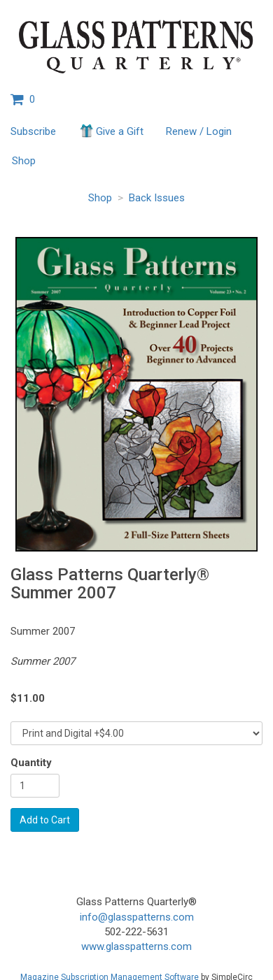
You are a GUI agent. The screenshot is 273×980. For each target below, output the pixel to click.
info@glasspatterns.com (137, 917)
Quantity (31, 763)
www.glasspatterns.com (136, 946)
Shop (24, 161)
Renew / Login (199, 131)
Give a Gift (111, 131)
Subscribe (33, 131)
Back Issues (157, 198)
